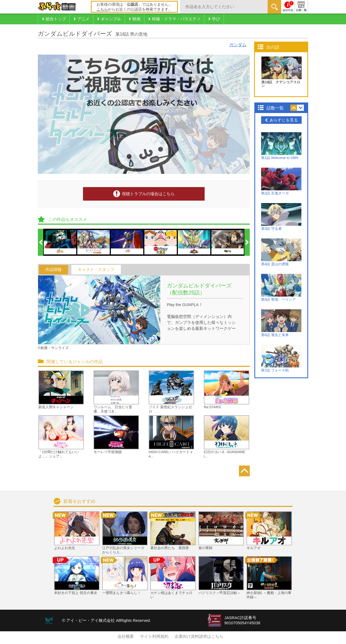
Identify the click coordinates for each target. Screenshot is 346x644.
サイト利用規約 (154, 636)
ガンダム (238, 45)
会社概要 (126, 636)
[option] (60, 242)
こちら (102, 9)
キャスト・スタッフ (96, 270)
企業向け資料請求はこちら (199, 636)
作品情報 (54, 270)
